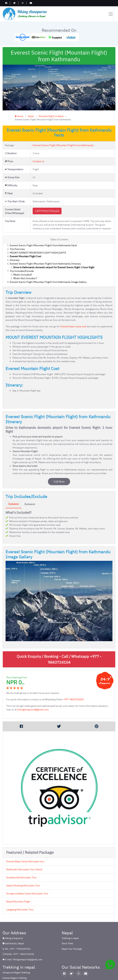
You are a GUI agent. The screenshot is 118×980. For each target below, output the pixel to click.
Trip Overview (17, 249)
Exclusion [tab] (30, 504)
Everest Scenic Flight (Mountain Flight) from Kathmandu (63, 145)
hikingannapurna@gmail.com (33, 710)
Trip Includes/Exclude (22, 271)
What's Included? (23, 275)
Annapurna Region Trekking (16, 973)
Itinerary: (15, 260)
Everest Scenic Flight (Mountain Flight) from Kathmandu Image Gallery (48, 282)
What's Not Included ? (25, 278)
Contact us (38, 161)
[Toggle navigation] (111, 14)
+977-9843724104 (73, 699)
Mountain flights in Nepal (51, 116)
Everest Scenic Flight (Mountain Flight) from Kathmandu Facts (43, 245)
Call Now (59, 481)
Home (19, 116)
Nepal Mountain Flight (18, 901)
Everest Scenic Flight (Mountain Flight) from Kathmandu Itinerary (45, 264)
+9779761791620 (47, 211)
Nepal (31, 116)
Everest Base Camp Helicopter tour (25, 861)
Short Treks (67, 943)
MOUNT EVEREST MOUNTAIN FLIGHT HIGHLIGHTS (38, 253)
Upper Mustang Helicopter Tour (23, 885)
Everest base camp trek (73, 326)
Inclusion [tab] (14, 504)
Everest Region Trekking (15, 978)
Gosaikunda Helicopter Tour (21, 877)
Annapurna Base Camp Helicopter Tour (27, 893)
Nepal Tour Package (72, 949)
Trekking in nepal (70, 938)
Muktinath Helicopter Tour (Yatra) (24, 869)
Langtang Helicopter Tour (20, 909)
